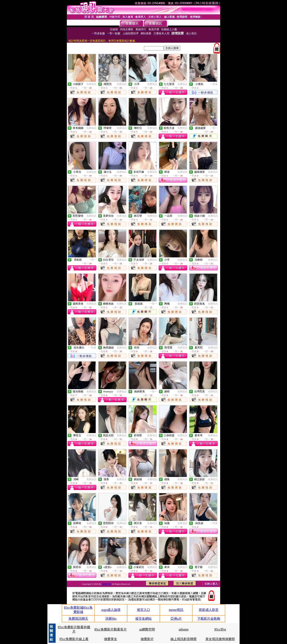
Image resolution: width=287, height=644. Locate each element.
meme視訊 (176, 610)
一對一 (214, 128)
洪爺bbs (111, 619)
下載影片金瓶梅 (209, 619)
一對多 (214, 84)
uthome (184, 629)
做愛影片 (147, 639)
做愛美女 (111, 639)
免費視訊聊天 (78, 619)
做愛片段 (107, 584)
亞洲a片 (176, 619)
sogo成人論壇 (111, 610)
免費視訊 (91, 84)
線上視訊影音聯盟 (184, 639)
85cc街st (220, 629)
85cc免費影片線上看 (74, 639)
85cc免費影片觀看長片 (111, 629)
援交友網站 (143, 619)
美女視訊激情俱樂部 (220, 639)
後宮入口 (143, 610)
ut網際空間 (147, 629)
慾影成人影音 (209, 610)
